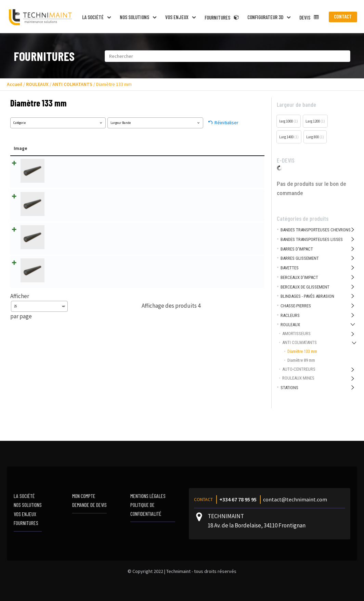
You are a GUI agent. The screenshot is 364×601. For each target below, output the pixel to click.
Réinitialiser (226, 123)
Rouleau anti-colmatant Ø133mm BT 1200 (83, 194)
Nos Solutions (28, 505)
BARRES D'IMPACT (297, 249)
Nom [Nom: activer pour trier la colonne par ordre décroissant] (49, 148)
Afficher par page (39, 300)
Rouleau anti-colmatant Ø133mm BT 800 (81, 258)
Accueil (15, 84)
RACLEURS (290, 315)
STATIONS (289, 388)
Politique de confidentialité (146, 509)
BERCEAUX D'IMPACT (299, 277)
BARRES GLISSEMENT (300, 258)
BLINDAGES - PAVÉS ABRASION (307, 296)
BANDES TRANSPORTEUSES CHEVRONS (316, 230)
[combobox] (58, 123)
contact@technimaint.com (295, 499)
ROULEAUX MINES (298, 378)
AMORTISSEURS (296, 334)
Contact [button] (342, 17)
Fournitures (26, 523)
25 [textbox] (15, 300)
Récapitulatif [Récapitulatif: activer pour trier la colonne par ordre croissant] (164, 148)
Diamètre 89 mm (301, 360)
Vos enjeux (25, 514)
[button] (98, 17)
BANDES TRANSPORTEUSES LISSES (312, 239)
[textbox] (58, 123)
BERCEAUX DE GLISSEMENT (305, 287)
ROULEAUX (37, 84)
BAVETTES (290, 268)
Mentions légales (148, 496)
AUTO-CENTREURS (299, 369)
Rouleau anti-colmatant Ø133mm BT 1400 (83, 226)
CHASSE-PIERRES (296, 306)
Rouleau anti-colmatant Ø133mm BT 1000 (83, 163)
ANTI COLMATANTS (72, 84)
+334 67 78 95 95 (238, 499)
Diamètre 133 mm (302, 351)
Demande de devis (89, 505)
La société (24, 496)
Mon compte (84, 496)
